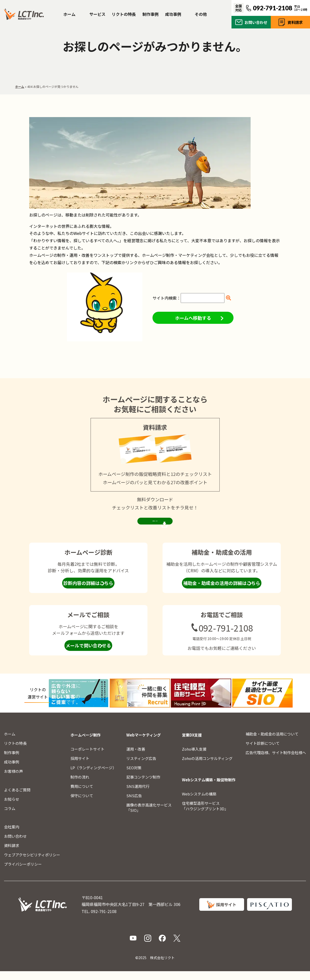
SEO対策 (134, 776)
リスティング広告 (141, 767)
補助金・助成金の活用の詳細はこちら (222, 593)
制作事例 (150, 14)
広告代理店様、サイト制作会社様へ (276, 761)
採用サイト (80, 767)
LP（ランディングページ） (93, 776)
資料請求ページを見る (155, 526)
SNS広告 (134, 804)
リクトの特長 (124, 14)
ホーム (69, 14)
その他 (201, 14)
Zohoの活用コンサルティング (207, 767)
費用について (82, 795)
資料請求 (295, 22)
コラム (10, 817)
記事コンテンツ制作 (143, 786)
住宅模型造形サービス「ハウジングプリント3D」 (205, 815)
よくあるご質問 (17, 799)
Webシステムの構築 (199, 803)
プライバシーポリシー (23, 873)
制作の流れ (80, 786)
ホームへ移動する (190, 318)
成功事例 (173, 14)
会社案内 (12, 836)
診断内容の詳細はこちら (88, 593)
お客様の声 (13, 780)
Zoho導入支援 (194, 758)
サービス (97, 14)
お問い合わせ (256, 22)
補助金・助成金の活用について (272, 743)
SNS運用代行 (138, 795)
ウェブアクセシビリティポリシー (32, 864)
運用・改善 (136, 758)
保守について (82, 804)
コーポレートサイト (87, 758)
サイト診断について (263, 752)
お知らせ (12, 808)
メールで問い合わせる (88, 655)
